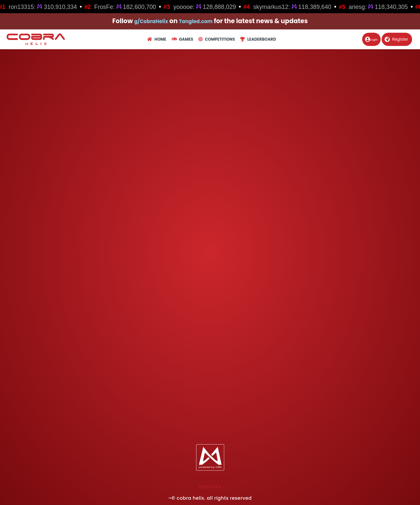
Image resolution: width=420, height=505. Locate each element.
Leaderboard (258, 39)
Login (367, 39)
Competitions (217, 39)
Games (182, 39)
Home (157, 39)
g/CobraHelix (147, 21)
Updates (210, 487)
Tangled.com (200, 21)
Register (396, 39)
